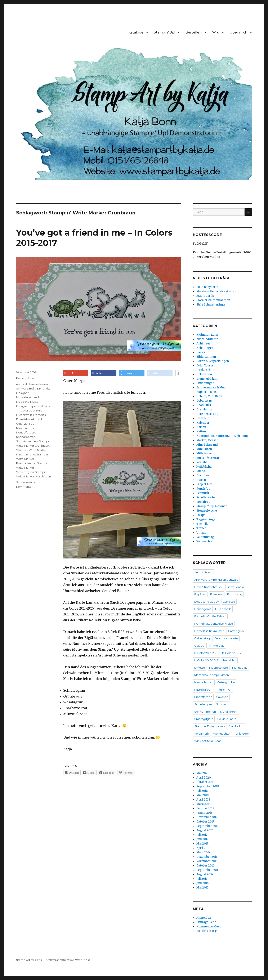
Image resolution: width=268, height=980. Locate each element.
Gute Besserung (207, 414)
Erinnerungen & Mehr (212, 387)
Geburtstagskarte (226, 638)
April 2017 (203, 848)
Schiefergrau (203, 704)
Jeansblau (229, 660)
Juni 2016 (202, 883)
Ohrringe (203, 475)
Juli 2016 (202, 879)
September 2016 (207, 870)
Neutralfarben (26, 432)
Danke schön (205, 370)
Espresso (229, 602)
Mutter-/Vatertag (208, 458)
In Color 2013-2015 (206, 653)
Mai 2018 (202, 795)
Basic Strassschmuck (208, 587)
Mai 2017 (202, 844)
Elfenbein (217, 594)
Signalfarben (229, 712)
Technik (202, 524)
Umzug (201, 533)
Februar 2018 (205, 808)
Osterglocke (226, 682)
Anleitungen (205, 348)
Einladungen (205, 383)
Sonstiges (203, 502)
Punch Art (203, 489)
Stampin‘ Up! (164, 32)
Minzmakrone (26, 428)
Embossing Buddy (207, 602)
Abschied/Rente (207, 339)
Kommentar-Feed (209, 926)
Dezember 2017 (207, 817)
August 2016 (205, 874)
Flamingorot (203, 609)
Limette (200, 668)
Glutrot (199, 646)
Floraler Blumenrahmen (213, 300)
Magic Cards (205, 296)
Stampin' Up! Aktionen (212, 506)
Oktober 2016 (205, 866)
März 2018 (203, 804)
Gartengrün (236, 631)
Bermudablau (236, 587)
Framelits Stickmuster (209, 631)
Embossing (235, 594)
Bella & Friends (39, 388)
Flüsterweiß (24, 415)
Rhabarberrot (25, 437)
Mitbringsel (204, 453)
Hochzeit (202, 418)
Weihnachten (205, 541)
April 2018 (203, 800)
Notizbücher (205, 467)
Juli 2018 (202, 791)
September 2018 (208, 786)
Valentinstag (205, 537)
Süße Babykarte (207, 287)
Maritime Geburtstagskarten (216, 291)
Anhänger (203, 344)
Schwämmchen (27, 441)
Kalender (203, 423)
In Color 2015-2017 (234, 653)
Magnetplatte (219, 668)
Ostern (201, 480)
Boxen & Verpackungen (213, 361)
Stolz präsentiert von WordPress (68, 960)
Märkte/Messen (207, 440)
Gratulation (204, 409)
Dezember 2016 (207, 857)
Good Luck (204, 405)
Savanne (222, 697)
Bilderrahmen (206, 357)
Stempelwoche (207, 511)
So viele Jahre (227, 719)
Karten (21, 378)
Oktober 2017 (205, 822)
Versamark (202, 734)
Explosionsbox (207, 392)
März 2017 (203, 852)
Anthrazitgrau (203, 572)
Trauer (201, 528)
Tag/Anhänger (207, 519)
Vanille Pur (236, 726)
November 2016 (207, 861)
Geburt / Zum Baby (209, 396)
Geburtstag (204, 401)
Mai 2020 (203, 773)
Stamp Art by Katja (29, 960)
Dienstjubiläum (207, 379)
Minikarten (204, 449)
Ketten (201, 431)
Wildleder (242, 734)
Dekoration (204, 374)
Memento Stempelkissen (212, 675)
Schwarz (222, 704)
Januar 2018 (204, 813)
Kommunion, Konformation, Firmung (223, 436)
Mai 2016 (202, 888)
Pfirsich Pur (224, 690)
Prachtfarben (203, 697)
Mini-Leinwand (207, 445)
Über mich (238, 32)
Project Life (204, 484)
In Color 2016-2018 (206, 660)
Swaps (201, 515)
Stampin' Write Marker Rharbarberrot (32, 459)
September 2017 (207, 826)
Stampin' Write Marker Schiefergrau (33, 468)
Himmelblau (216, 646)
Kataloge (136, 32)
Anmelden (204, 918)
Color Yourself (206, 366)
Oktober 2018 (205, 782)
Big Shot (200, 594)
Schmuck (203, 493)
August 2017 (204, 830)
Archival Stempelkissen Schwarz (216, 580)
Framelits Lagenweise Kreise (214, 624)
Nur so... (32, 378)
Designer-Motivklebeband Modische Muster (28, 397)
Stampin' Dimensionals (210, 726)
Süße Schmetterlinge (211, 305)
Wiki (216, 32)
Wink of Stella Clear (208, 741)
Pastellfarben (203, 690)
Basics (201, 352)
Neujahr (202, 462)
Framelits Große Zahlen (210, 616)
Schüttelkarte (206, 497)
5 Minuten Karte (207, 335)
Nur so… (202, 471)
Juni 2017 (202, 839)
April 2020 (204, 778)
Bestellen (194, 32)
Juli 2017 (202, 835)
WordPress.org (207, 931)
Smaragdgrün (204, 719)
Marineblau (240, 668)
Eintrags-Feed (206, 922)
